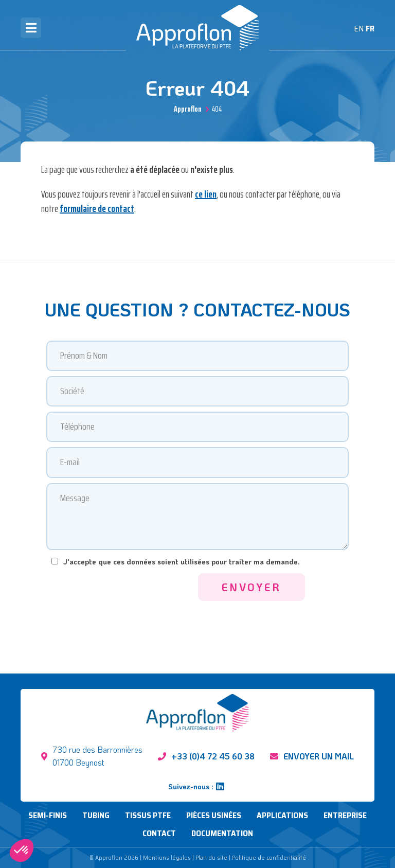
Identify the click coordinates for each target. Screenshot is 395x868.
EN (359, 29)
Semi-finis (48, 815)
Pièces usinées (214, 815)
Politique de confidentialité (269, 857)
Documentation (222, 833)
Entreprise (345, 815)
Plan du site (211, 857)
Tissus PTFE (148, 815)
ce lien (206, 194)
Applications (282, 815)
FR (370, 29)
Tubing (96, 815)
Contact (159, 833)
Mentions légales (167, 857)
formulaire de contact (97, 208)
